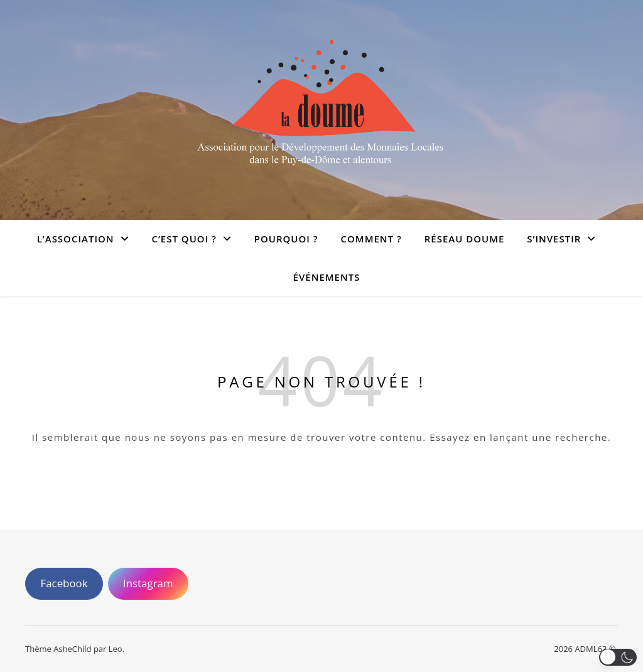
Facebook (64, 583)
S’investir (554, 239)
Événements (327, 277)
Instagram (148, 583)
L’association (76, 239)
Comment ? (371, 239)
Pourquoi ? (286, 239)
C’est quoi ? (184, 239)
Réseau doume (465, 239)
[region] (321, 635)
